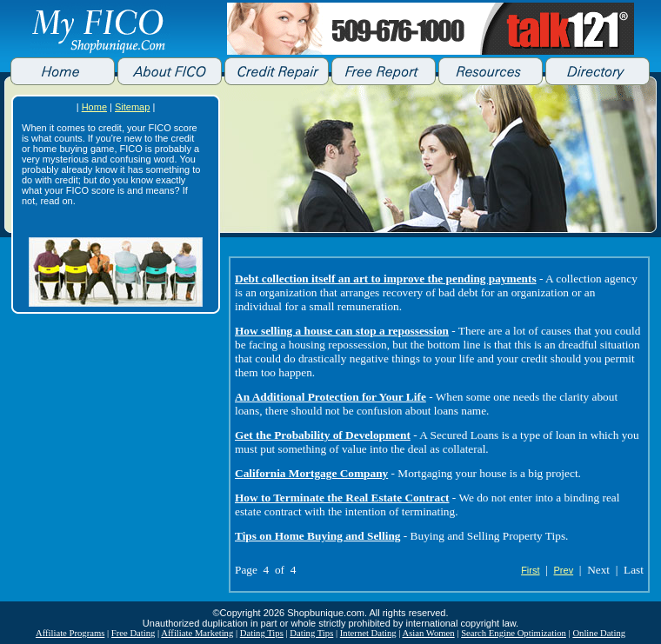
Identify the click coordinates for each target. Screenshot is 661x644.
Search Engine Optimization (514, 633)
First (530, 570)
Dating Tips (262, 633)
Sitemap (132, 107)
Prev (564, 570)
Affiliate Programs (70, 633)
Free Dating (134, 633)
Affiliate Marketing (197, 633)
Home (94, 107)
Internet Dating (368, 633)
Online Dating (599, 633)
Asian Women (428, 633)
